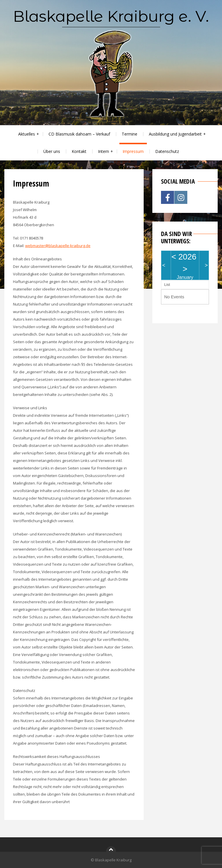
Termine (129, 134)
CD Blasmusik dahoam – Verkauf (79, 134)
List (167, 285)
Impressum (133, 151)
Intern (103, 151)
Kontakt (79, 151)
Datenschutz (167, 151)
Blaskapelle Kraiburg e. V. (111, 16)
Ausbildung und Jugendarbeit (175, 134)
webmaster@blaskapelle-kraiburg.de (58, 246)
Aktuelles (27, 134)
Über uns (52, 151)
